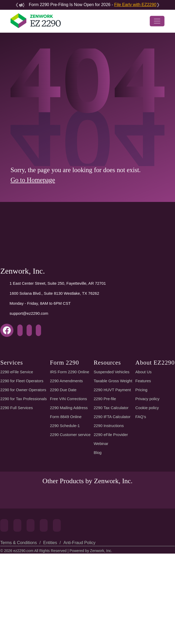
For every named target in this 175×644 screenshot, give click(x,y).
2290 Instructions (109, 503)
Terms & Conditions (18, 633)
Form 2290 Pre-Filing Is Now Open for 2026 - (87, 5)
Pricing (141, 468)
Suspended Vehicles (111, 450)
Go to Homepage (35, 180)
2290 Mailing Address (69, 486)
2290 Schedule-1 (65, 503)
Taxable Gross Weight (113, 459)
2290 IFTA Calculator (112, 495)
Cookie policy (147, 486)
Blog (98, 530)
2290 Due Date (63, 468)
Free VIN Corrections (69, 477)
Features (142, 459)
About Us (143, 450)
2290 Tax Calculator (112, 486)
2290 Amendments (67, 459)
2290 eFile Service (16, 450)
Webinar (101, 521)
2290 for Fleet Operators (22, 459)
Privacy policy (147, 477)
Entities (50, 633)
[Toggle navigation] (157, 21)
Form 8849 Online (66, 495)
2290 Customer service (71, 512)
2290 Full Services (16, 486)
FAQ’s (140, 495)
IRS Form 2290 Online (69, 450)
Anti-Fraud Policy (78, 633)
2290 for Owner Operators (24, 468)
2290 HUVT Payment (112, 468)
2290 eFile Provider (111, 512)
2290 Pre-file (105, 477)
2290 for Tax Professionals (24, 477)
